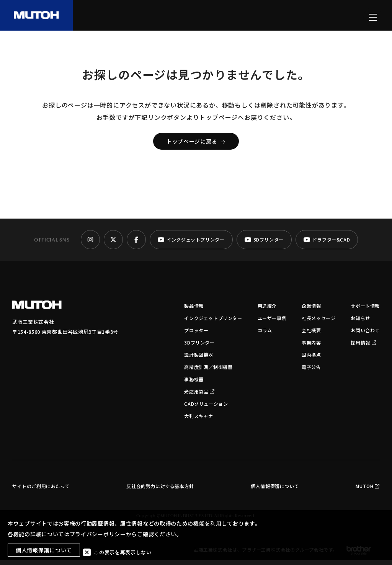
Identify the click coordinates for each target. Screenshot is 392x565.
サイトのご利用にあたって (41, 491)
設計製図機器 (199, 360)
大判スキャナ (199, 421)
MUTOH (368, 491)
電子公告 (311, 372)
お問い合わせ (365, 335)
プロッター (196, 335)
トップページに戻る (196, 146)
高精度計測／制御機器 (208, 372)
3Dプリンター (199, 347)
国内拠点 (311, 360)
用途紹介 (267, 311)
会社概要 (311, 335)
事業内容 (311, 347)
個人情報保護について (275, 491)
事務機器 (194, 384)
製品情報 (194, 311)
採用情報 (363, 347)
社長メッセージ (318, 323)
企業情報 (311, 311)
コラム (265, 335)
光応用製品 (199, 396)
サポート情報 (365, 311)
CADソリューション (206, 409)
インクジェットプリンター (213, 323)
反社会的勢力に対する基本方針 (160, 491)
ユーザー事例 (272, 323)
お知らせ (360, 323)
